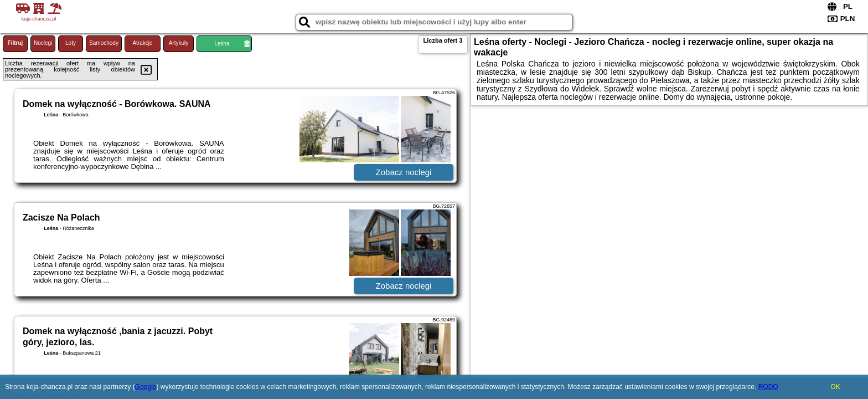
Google (146, 387)
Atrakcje (142, 43)
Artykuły (179, 43)
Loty (71, 43)
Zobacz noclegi (404, 172)
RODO (768, 387)
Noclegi (43, 43)
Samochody (104, 43)
